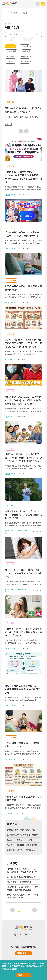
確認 (20, 975)
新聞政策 (25, 56)
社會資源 (10, 61)
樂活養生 (25, 46)
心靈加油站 (11, 51)
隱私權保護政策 (10, 969)
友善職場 (25, 61)
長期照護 (27, 51)
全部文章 (10, 46)
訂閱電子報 (22, 953)
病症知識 (10, 56)
